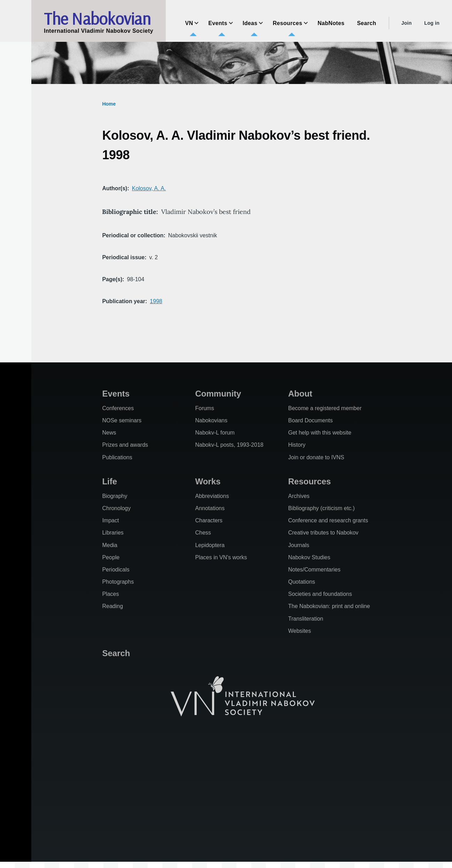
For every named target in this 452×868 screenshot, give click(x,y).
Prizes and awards (125, 445)
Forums (204, 408)
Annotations (210, 508)
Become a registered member (325, 408)
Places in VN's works (221, 557)
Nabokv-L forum (215, 433)
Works (208, 481)
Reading (112, 606)
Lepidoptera (210, 545)
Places (110, 594)
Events (116, 394)
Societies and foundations (320, 594)
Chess (203, 533)
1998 (156, 301)
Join (406, 23)
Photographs (118, 582)
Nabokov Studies (309, 557)
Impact (110, 520)
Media (110, 545)
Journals (298, 545)
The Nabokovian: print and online (329, 606)
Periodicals (116, 570)
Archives (299, 496)
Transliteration (306, 619)
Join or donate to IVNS (316, 457)
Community (218, 394)
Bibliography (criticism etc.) (321, 508)
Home (109, 104)
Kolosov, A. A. (149, 188)
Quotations (301, 582)
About (300, 394)
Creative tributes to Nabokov (323, 533)
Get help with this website (319, 433)
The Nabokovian (97, 18)
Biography (115, 496)
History (297, 445)
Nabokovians (211, 420)
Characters (209, 520)
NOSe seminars (122, 420)
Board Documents (310, 420)
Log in (432, 23)
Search (116, 653)
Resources (309, 481)
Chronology (116, 508)
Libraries (113, 533)
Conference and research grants (328, 520)
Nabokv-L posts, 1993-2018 (229, 445)
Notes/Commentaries (314, 570)
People (111, 557)
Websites (299, 631)
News (109, 433)
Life (110, 481)
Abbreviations (212, 496)
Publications (117, 457)
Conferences (118, 408)
